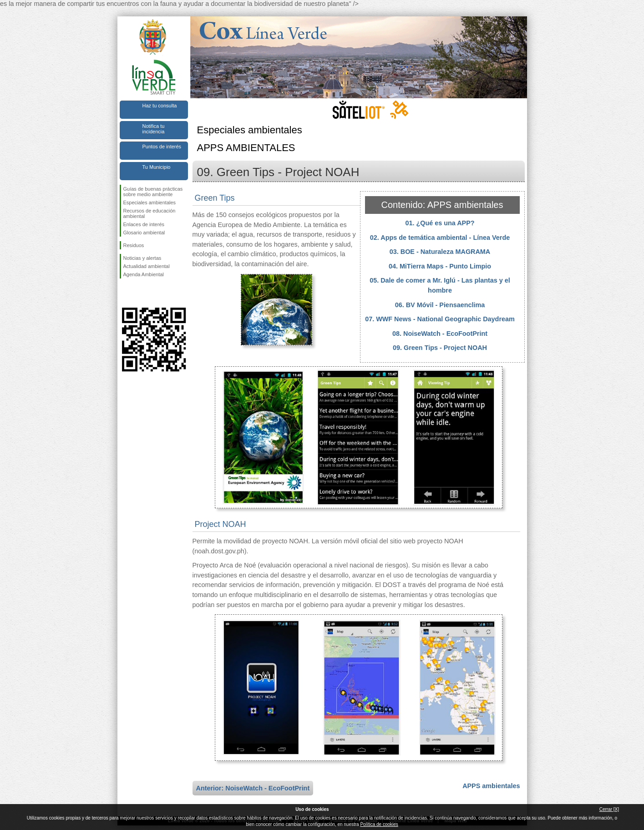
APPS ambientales (491, 786)
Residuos (134, 245)
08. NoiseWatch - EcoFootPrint (440, 334)
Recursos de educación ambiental (150, 213)
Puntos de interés (162, 147)
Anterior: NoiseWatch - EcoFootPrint (253, 788)
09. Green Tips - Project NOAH (440, 348)
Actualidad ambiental (147, 266)
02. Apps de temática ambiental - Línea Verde (440, 238)
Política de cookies (379, 824)
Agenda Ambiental (144, 274)
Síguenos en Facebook (125, 293)
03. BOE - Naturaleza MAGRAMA (440, 252)
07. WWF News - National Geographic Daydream (440, 319)
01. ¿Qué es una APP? (440, 223)
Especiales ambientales (150, 202)
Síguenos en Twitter (140, 293)
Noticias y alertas (142, 258)
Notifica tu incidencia (154, 129)
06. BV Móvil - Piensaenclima (440, 305)
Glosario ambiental (144, 233)
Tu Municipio (157, 167)
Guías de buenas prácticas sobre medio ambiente (153, 192)
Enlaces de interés (144, 224)
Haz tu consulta (160, 106)
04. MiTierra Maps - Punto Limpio (440, 266)
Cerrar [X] (609, 809)
